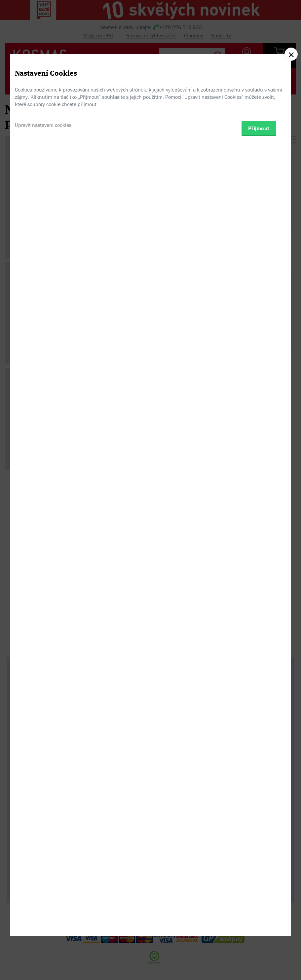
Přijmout (259, 526)
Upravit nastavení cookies (43, 522)
